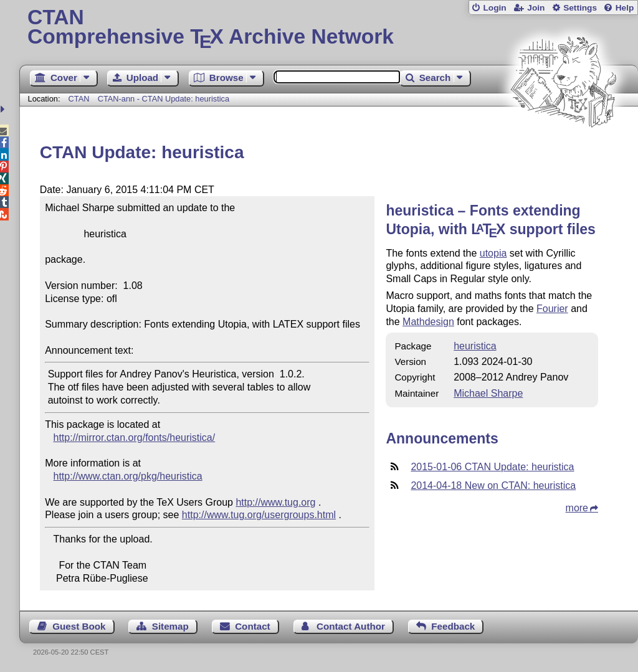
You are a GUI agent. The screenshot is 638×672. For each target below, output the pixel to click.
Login (494, 8)
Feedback (453, 626)
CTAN (79, 99)
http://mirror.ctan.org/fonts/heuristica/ (135, 438)
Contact (253, 626)
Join (536, 8)
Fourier (552, 309)
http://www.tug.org (275, 502)
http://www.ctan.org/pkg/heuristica (128, 476)
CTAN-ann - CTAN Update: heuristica (164, 99)
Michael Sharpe (488, 393)
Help (625, 8)
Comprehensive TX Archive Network (329, 28)
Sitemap (170, 626)
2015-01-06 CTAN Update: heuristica (492, 467)
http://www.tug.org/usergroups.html (259, 515)
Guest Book (79, 626)
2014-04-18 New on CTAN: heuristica (493, 485)
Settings (580, 8)
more (577, 508)
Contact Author (351, 626)
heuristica (475, 346)
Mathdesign (428, 322)
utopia (493, 253)
